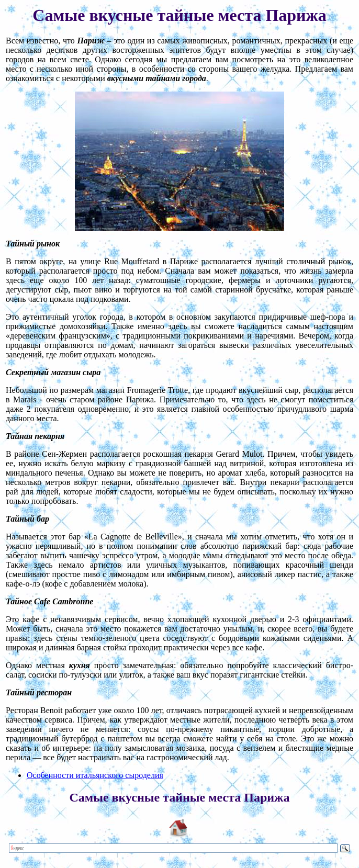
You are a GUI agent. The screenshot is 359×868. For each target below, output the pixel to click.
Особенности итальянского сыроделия (95, 775)
